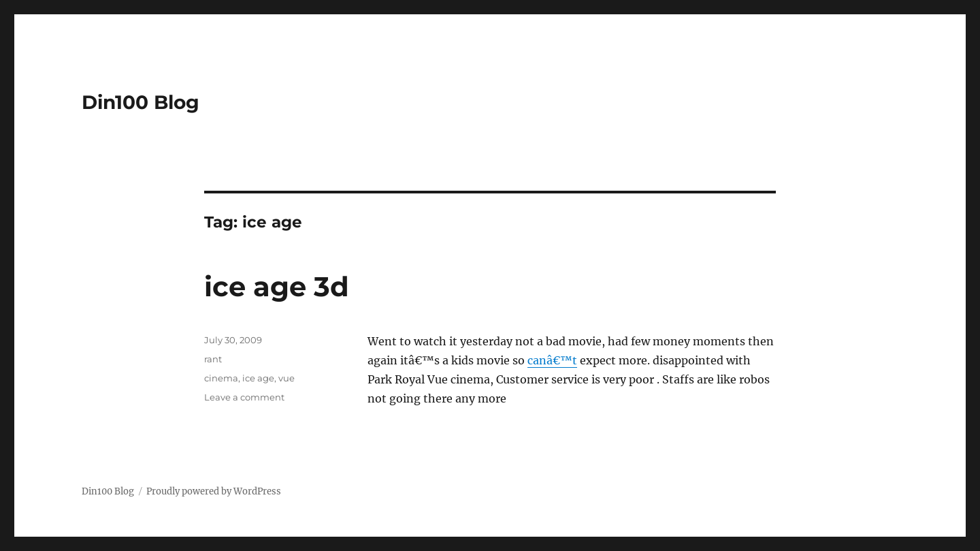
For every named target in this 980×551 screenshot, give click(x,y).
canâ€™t (552, 360)
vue (287, 378)
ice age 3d (277, 286)
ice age (258, 378)
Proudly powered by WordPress (214, 491)
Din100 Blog (141, 102)
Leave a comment (244, 397)
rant (213, 359)
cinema (221, 378)
